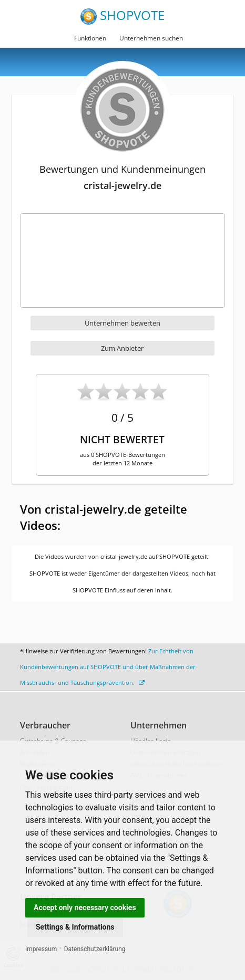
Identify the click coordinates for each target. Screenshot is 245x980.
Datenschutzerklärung (95, 949)
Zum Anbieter (122, 348)
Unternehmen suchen (151, 38)
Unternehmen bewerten (122, 323)
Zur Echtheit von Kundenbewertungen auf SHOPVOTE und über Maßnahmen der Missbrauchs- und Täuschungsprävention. (108, 667)
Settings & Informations (75, 927)
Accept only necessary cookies (85, 908)
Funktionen (90, 38)
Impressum (41, 949)
